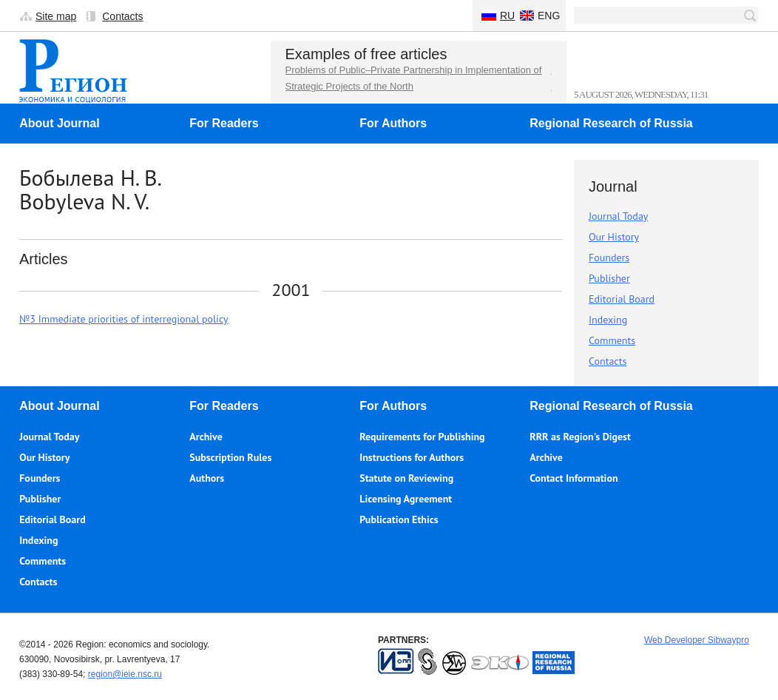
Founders (609, 258)
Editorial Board (622, 299)
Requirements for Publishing (422, 437)
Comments (612, 340)
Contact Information (574, 478)
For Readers (224, 123)
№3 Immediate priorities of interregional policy (124, 319)
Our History (614, 237)
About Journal (59, 123)
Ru (507, 16)
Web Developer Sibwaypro (697, 640)
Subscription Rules (230, 457)
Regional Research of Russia (611, 123)
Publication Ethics (399, 519)
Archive (206, 437)
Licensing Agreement (406, 499)
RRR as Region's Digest (580, 437)
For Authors (393, 123)
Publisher (609, 278)
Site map (56, 16)
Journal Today (618, 216)
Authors (207, 478)
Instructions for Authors (412, 457)
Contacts (122, 16)
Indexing (608, 320)
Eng (549, 16)
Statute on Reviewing (406, 478)
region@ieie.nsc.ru (125, 674)
